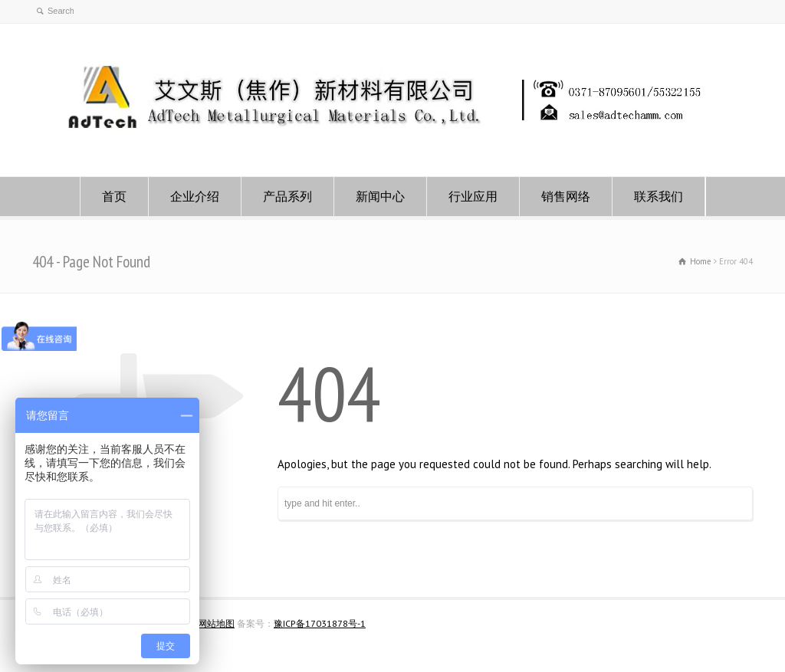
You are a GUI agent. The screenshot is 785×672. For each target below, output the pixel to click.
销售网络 (566, 196)
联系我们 (659, 196)
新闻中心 (380, 196)
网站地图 (216, 623)
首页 (114, 196)
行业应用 (473, 196)
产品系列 (287, 196)
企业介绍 (195, 196)
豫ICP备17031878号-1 (320, 623)
